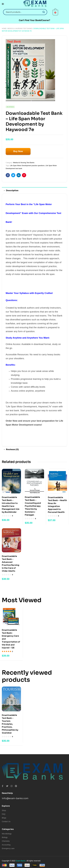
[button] (34, 20)
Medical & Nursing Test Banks (20, 29)
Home (4, 29)
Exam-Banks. (21, 861)
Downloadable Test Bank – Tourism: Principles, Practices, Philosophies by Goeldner (10, 724)
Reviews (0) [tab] (12, 449)
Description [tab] (12, 190)
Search (44, 12)
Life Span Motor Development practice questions (27, 166)
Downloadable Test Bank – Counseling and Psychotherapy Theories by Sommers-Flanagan (33, 506)
